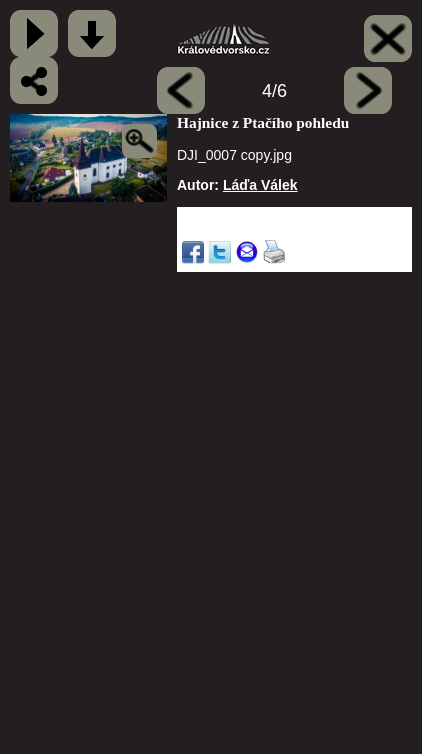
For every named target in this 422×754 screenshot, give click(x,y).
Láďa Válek (260, 185)
